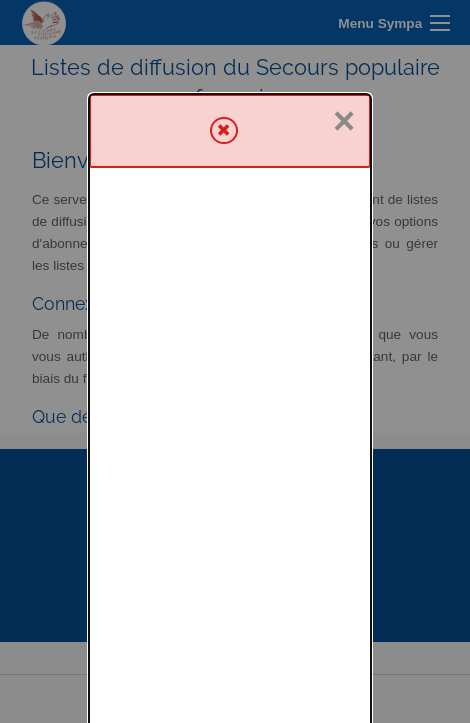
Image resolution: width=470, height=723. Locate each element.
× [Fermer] (344, 27)
